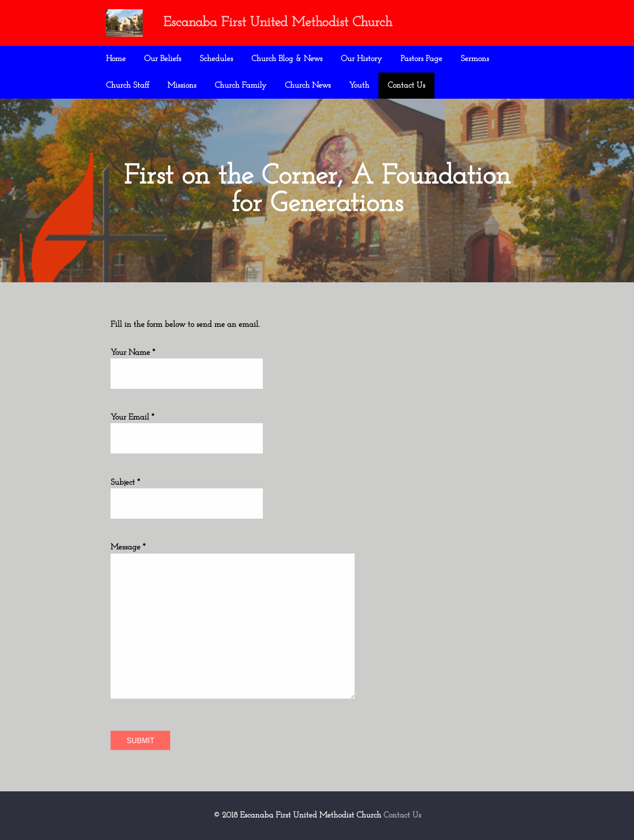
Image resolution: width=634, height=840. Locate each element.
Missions (182, 86)
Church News (308, 86)
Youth (359, 86)
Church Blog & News (287, 59)
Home (116, 59)
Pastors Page (421, 59)
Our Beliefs (163, 59)
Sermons (475, 59)
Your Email (130, 417)
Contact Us (406, 86)
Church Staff (128, 86)
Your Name (130, 353)
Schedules (216, 59)
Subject (123, 483)
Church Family (241, 86)
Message (125, 547)
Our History (361, 59)
